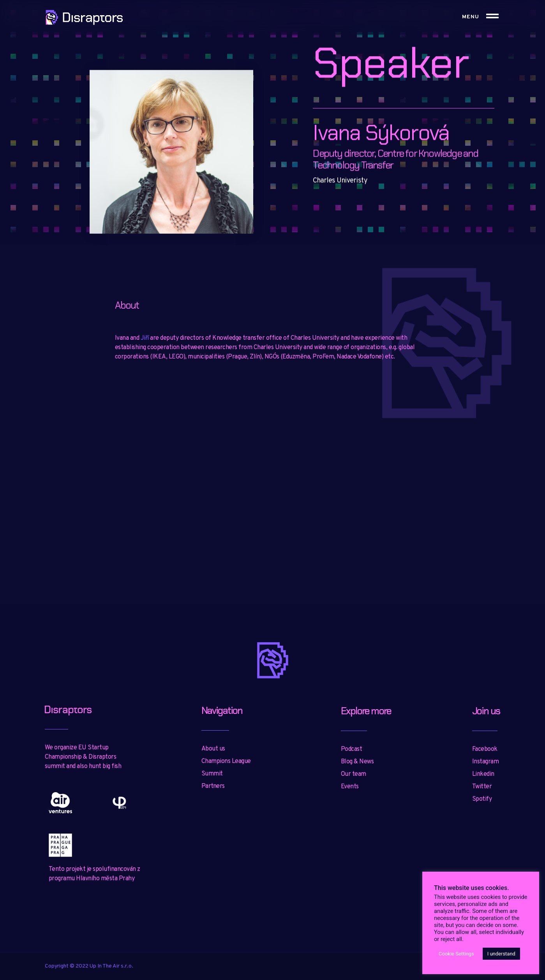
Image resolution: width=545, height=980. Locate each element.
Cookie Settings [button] (456, 954)
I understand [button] (501, 954)
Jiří (145, 338)
